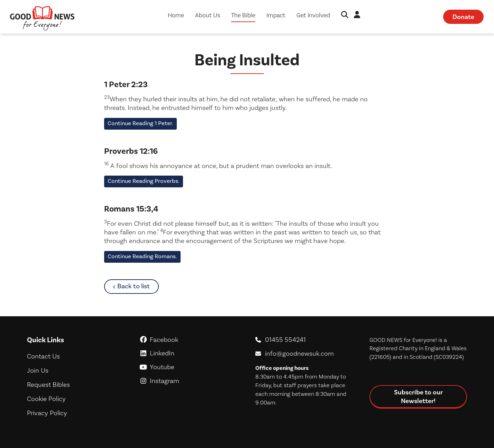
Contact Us (43, 356)
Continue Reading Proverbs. (144, 181)
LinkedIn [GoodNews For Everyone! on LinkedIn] (190, 353)
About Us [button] (208, 15)
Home (176, 15)
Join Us (38, 370)
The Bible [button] (243, 15)
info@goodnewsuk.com (299, 353)
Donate (463, 17)
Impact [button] (276, 15)
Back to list (138, 286)
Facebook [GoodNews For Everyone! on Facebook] (190, 340)
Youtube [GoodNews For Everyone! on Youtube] (190, 367)
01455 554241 (285, 340)
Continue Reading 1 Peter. (140, 123)
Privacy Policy (47, 413)
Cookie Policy (46, 399)
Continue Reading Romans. (142, 256)
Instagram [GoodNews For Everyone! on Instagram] (190, 381)
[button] (345, 15)
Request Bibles (48, 385)
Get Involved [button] (313, 15)
